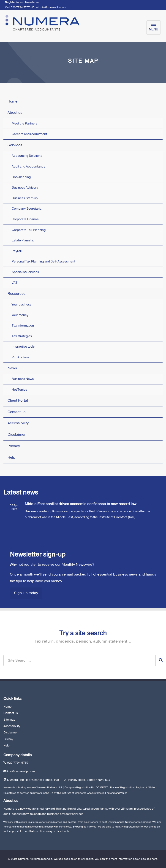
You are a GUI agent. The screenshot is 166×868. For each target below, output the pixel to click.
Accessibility (18, 423)
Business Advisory (25, 188)
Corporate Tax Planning (29, 230)
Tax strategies (22, 336)
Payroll (17, 251)
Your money (20, 315)
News (12, 368)
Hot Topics (19, 390)
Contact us (16, 412)
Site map (9, 720)
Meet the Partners (24, 123)
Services (15, 145)
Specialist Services (25, 272)
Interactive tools (23, 347)
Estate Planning (23, 240)
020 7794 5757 (18, 763)
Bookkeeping (21, 177)
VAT (15, 283)
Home (12, 101)
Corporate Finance (25, 219)
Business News (23, 379)
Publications (20, 357)
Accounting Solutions (27, 156)
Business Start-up (25, 198)
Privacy (14, 446)
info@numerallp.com (53, 7)
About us (15, 113)
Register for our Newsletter (22, 2)
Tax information (23, 326)
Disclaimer (17, 435)
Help (11, 457)
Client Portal (18, 400)
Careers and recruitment (29, 134)
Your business (22, 304)
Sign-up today (26, 593)
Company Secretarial (27, 209)
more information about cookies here (134, 859)
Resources (16, 294)
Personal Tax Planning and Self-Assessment (43, 261)
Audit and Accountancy (28, 166)
